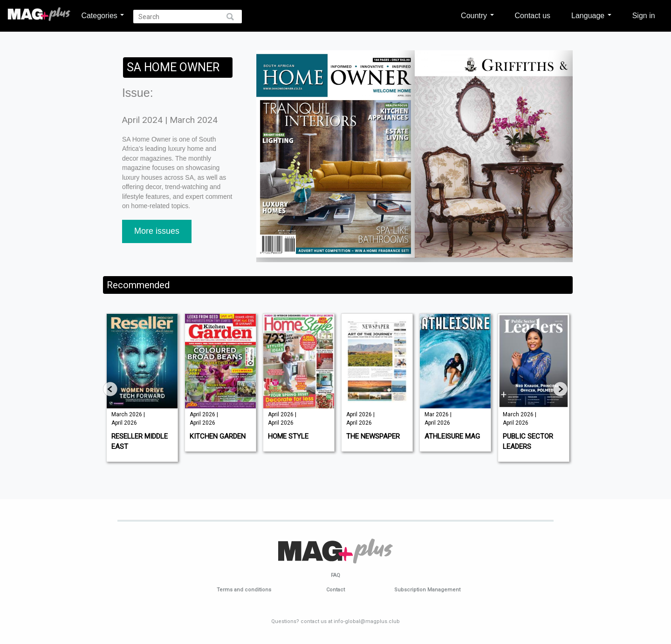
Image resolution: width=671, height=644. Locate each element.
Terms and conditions (244, 590)
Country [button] (477, 15)
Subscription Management (427, 590)
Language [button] (591, 15)
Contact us (533, 15)
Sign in (644, 15)
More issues (157, 231)
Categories (103, 15)
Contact (335, 590)
